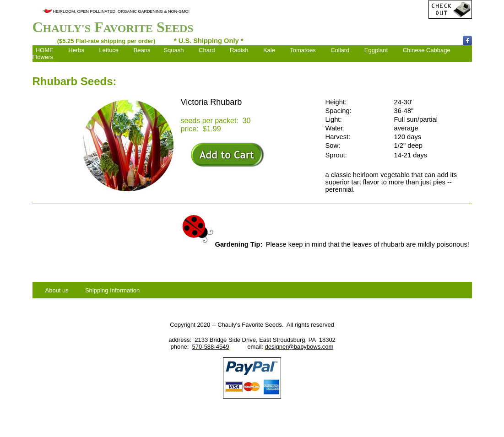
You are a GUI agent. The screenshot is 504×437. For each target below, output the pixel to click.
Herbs (76, 50)
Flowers (43, 57)
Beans (142, 50)
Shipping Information (112, 290)
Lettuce (109, 50)
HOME (45, 50)
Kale (269, 50)
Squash (173, 50)
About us (57, 290)
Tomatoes (303, 50)
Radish (239, 50)
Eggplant (376, 50)
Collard (340, 50)
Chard (207, 50)
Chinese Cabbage (427, 50)
